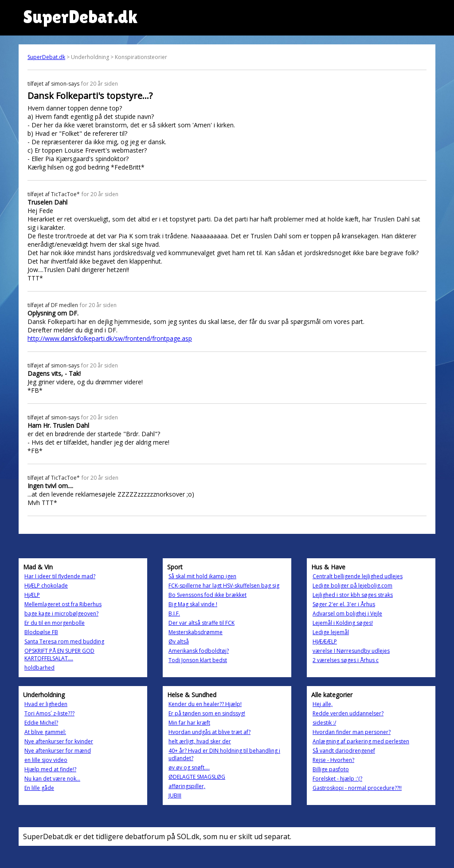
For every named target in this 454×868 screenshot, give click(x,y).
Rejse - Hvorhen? (333, 760)
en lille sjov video (46, 760)
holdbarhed (39, 668)
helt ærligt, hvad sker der (200, 741)
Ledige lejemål (331, 632)
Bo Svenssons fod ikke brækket (207, 595)
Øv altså (179, 641)
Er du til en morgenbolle (55, 623)
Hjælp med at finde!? (50, 769)
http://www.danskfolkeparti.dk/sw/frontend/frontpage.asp (110, 338)
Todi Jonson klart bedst (198, 660)
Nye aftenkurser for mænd (58, 751)
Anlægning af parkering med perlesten (361, 741)
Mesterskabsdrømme (196, 632)
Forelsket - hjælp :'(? (337, 779)
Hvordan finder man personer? (352, 732)
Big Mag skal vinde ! (193, 604)
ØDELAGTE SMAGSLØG (197, 777)
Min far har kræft (189, 723)
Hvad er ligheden (46, 704)
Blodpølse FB (41, 632)
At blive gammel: (45, 732)
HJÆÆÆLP (325, 641)
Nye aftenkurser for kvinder (59, 741)
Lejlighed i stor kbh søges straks (353, 595)
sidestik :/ (324, 723)
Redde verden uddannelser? (348, 713)
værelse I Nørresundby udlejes (351, 651)
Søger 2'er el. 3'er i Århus (344, 604)
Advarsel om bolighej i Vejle (347, 614)
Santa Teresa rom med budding (64, 641)
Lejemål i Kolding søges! (343, 623)
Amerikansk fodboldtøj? (199, 651)
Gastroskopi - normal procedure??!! (357, 788)
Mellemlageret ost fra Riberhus (63, 604)
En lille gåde (39, 788)
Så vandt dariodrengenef (344, 751)
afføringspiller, (187, 786)
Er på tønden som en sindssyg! (207, 713)
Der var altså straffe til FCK (202, 623)
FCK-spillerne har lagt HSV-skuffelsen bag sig (224, 586)
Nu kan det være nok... (52, 779)
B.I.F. (174, 614)
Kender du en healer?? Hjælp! (205, 704)
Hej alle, (323, 704)
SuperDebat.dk (46, 57)
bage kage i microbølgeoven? (61, 614)
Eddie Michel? (41, 723)
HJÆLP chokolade (46, 586)
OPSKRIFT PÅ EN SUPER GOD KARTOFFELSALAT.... (59, 655)
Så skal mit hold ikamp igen (202, 576)
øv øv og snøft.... (189, 767)
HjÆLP (32, 595)
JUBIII (175, 795)
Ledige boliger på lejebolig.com (352, 586)
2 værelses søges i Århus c (346, 660)
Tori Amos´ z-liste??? (49, 713)
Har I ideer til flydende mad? (60, 576)
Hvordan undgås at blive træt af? (209, 732)
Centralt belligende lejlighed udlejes (358, 576)
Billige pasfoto (331, 769)
